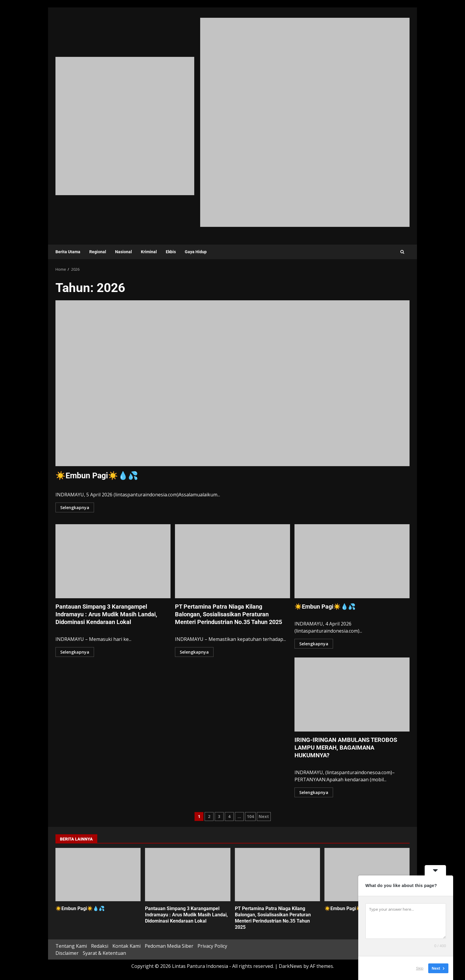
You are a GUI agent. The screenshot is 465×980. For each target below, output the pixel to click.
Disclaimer (67, 953)
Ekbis (171, 252)
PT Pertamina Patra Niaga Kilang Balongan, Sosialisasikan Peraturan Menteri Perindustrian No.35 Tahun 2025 (232, 561)
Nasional (124, 252)
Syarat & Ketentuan (104, 953)
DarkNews (290, 966)
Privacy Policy (212, 946)
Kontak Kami (126, 946)
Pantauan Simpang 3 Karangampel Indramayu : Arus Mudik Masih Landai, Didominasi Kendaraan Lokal (113, 561)
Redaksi (100, 946)
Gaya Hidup (196, 252)
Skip (420, 968)
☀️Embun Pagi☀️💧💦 (232, 383)
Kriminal (149, 252)
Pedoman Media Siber (169, 946)
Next (264, 816)
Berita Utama (68, 252)
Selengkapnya (75, 507)
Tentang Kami (71, 946)
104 (250, 816)
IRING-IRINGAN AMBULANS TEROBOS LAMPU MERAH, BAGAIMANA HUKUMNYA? (352, 694)
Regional (98, 252)
